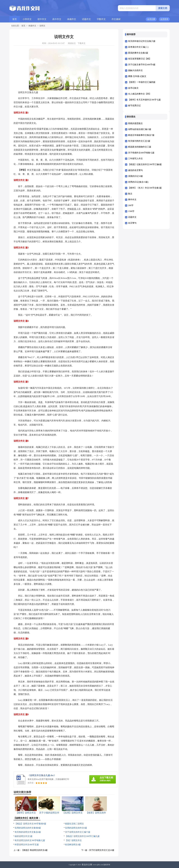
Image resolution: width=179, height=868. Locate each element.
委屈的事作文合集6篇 (138, 53)
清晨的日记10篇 (135, 176)
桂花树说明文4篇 (73, 845)
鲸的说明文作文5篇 (24, 836)
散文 (130, 194)
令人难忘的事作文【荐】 (140, 94)
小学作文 (27, 19)
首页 (15, 19)
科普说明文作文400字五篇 (27, 845)
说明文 (42, 26)
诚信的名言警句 (135, 170)
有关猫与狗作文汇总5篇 (139, 141)
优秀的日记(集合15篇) (138, 182)
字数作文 (101, 19)
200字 (131, 205)
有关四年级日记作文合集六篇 (142, 41)
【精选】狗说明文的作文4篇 (35, 850)
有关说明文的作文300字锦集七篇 (30, 840)
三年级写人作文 (135, 159)
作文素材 (116, 19)
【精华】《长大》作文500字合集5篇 (145, 188)
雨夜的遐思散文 (135, 123)
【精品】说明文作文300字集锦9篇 (30, 824)
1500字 (131, 211)
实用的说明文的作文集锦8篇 (28, 828)
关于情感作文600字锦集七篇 (141, 153)
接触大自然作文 (135, 70)
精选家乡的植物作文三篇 (140, 147)
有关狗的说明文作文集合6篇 (28, 832)
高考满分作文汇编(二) (138, 47)
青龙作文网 (87, 865)
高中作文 (57, 19)
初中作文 (42, 19)
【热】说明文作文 (73, 840)
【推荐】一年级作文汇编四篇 (142, 82)
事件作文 (132, 200)
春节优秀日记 (134, 106)
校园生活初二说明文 (74, 824)
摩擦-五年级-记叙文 (137, 76)
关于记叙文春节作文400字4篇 (142, 65)
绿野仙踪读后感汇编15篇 (140, 129)
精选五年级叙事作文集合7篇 (141, 135)
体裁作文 (72, 19)
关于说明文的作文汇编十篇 (78, 832)
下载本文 (82, 43)
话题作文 (86, 19)
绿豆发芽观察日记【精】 (140, 59)
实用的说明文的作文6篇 (76, 828)
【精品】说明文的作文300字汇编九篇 (82, 836)
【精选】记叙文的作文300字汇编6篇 (145, 164)
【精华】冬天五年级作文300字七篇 (144, 100)
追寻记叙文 (133, 88)
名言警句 (132, 223)
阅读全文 (72, 43)
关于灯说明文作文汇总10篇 (102, 850)
